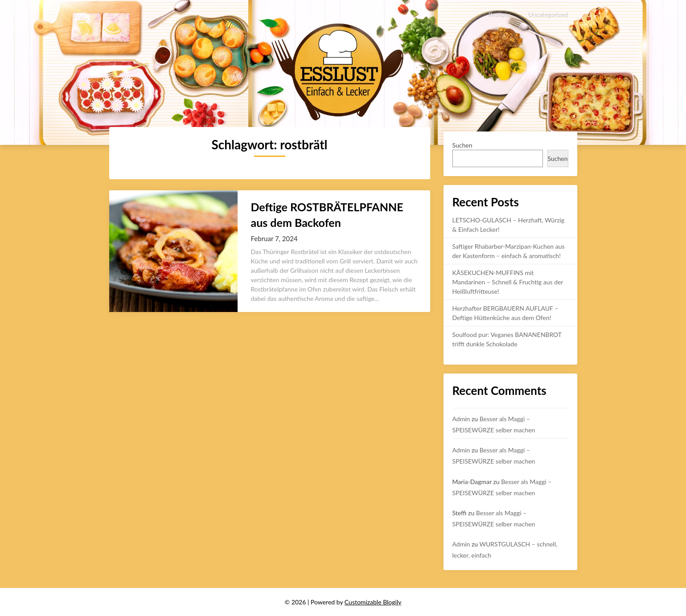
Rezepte (499, 14)
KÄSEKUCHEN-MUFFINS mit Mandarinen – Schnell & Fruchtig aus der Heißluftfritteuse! (508, 282)
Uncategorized (548, 14)
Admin (461, 419)
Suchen (462, 145)
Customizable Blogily (373, 602)
